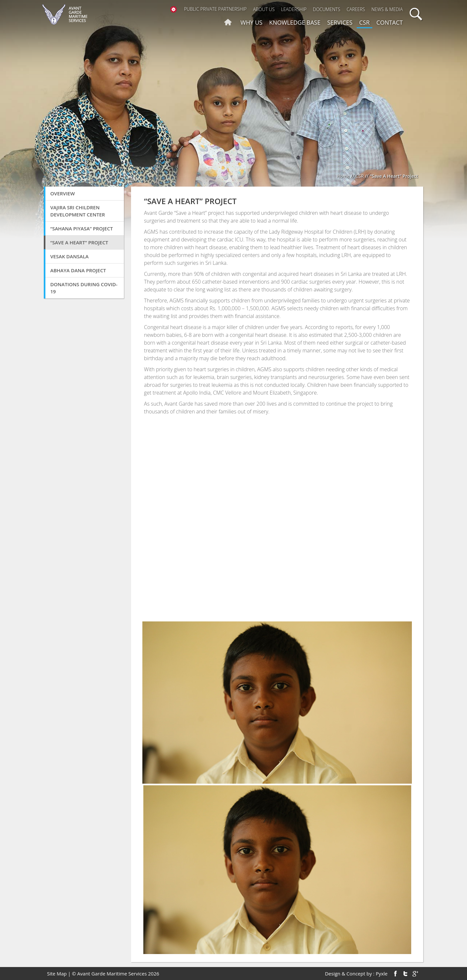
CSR (365, 22)
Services (340, 22)
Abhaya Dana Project (78, 270)
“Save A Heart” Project (79, 242)
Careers (356, 9)
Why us (252, 22)
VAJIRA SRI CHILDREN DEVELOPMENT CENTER (78, 211)
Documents (327, 9)
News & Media (387, 9)
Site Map (57, 974)
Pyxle (382, 974)
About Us (264, 9)
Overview (63, 193)
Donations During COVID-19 (84, 288)
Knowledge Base (295, 22)
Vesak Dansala (69, 256)
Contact (390, 22)
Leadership (294, 9)
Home (343, 176)
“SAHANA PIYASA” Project (82, 228)
